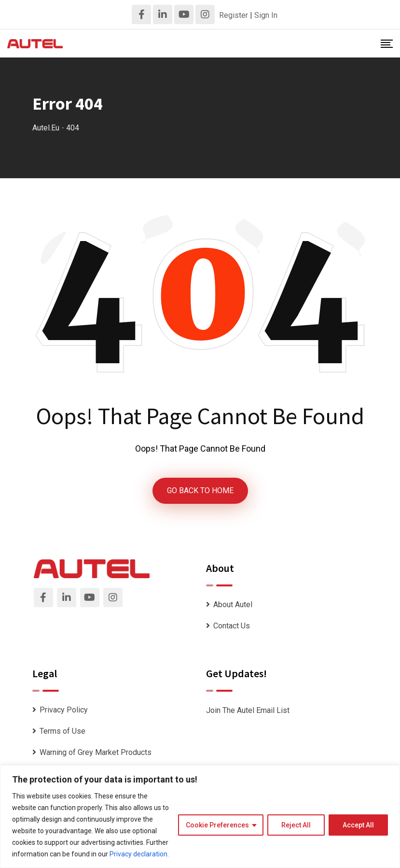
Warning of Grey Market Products (96, 752)
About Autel (233, 605)
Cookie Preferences (217, 825)
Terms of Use (62, 731)
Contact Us (232, 626)
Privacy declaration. (139, 854)
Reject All (296, 825)
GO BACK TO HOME (200, 491)
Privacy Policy (64, 710)
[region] (200, 817)
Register (234, 15)
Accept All (358, 825)
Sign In (266, 15)
